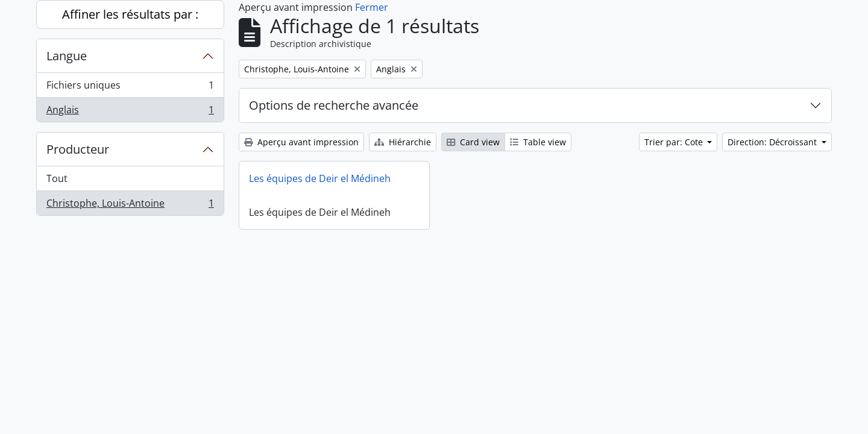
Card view (473, 142)
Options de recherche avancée (334, 105)
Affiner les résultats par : (130, 14)
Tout (57, 178)
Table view (538, 142)
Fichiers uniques (130, 88)
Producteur (78, 149)
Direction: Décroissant (773, 142)
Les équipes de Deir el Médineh (320, 178)
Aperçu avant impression (301, 142)
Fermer (372, 7)
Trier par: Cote (675, 142)
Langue (67, 56)
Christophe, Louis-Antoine (130, 206)
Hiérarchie (403, 142)
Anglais (130, 112)
